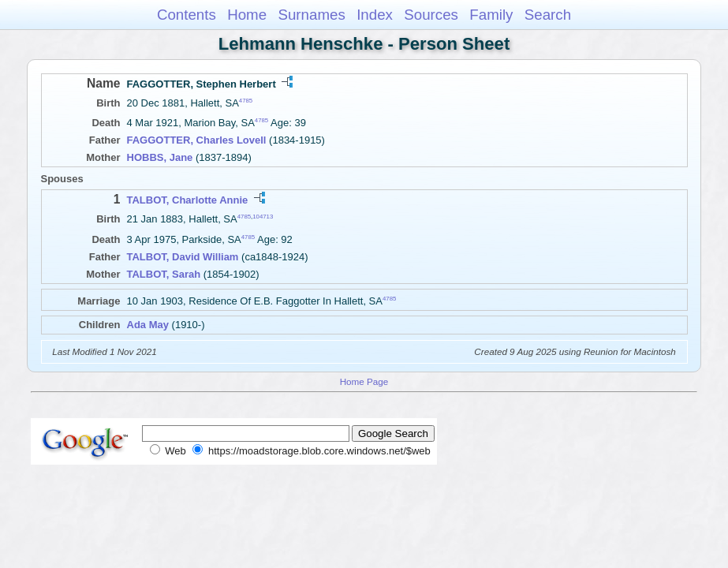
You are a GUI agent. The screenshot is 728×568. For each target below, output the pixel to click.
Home (247, 15)
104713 (263, 217)
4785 (246, 101)
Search (548, 15)
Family (491, 15)
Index (375, 15)
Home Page (364, 381)
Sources (431, 15)
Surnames (311, 15)
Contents (187, 15)
